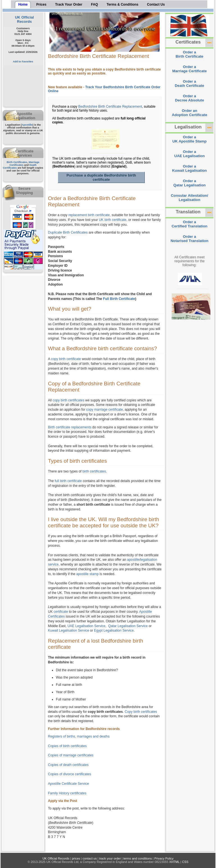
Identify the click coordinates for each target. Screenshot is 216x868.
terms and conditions (138, 858)
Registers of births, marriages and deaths (79, 736)
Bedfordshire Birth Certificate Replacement (110, 107)
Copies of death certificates (68, 765)
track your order (110, 858)
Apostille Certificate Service (68, 784)
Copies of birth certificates (67, 746)
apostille (133, 560)
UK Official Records (24, 19)
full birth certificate (68, 481)
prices (76, 858)
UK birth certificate (112, 220)
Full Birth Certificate (119, 299)
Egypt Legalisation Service (114, 630)
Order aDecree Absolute (190, 98)
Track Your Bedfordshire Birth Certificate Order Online (104, 89)
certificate (61, 612)
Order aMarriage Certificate (189, 69)
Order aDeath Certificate (189, 83)
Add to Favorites (23, 62)
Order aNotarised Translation (189, 239)
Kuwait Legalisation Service (69, 630)
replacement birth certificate (89, 215)
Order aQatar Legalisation (189, 183)
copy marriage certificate (104, 410)
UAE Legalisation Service (86, 626)
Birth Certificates (17, 162)
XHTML (174, 862)
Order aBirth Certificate (189, 54)
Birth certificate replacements (70, 427)
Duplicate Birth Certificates (68, 232)
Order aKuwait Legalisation (190, 168)
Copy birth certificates (141, 712)
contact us (90, 858)
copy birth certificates (69, 400)
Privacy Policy (164, 858)
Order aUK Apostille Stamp (190, 139)
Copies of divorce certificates (69, 774)
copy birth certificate (66, 359)
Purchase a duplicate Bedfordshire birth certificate (101, 177)
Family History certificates (67, 793)
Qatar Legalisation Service (128, 626)
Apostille (27, 125)
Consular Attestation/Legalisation (189, 198)
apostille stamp (88, 574)
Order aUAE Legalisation (189, 154)
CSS (185, 862)
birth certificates (94, 471)
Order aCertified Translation (190, 224)
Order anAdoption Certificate (189, 113)
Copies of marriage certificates (71, 755)
